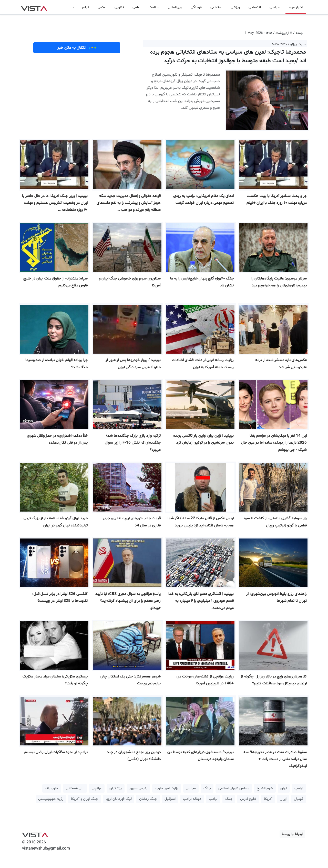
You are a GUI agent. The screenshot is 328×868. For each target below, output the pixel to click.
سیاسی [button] (275, 7)
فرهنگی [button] (196, 7)
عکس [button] (102, 7)
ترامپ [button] (299, 788)
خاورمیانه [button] (52, 788)
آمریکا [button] (268, 799)
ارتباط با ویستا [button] (292, 834)
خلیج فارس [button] (248, 799)
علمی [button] (136, 7)
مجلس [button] (191, 788)
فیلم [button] (86, 7)
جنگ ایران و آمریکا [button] (85, 799)
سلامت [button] (154, 7)
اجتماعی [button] (216, 7)
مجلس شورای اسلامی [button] (234, 788)
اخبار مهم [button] (296, 7)
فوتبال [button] (299, 799)
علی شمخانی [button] (75, 788)
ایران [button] (284, 788)
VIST (34, 7)
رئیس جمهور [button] (138, 788)
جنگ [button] (207, 788)
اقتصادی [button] (255, 7)
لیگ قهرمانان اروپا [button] (119, 799)
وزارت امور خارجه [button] (167, 788)
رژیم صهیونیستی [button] (51, 799)
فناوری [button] (119, 7)
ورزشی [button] (235, 7)
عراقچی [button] (97, 788)
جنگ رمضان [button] (148, 799)
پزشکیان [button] (116, 788)
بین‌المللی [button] (175, 7)
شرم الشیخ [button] (265, 788)
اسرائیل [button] (170, 799)
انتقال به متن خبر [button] (77, 48)
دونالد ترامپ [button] (192, 799)
